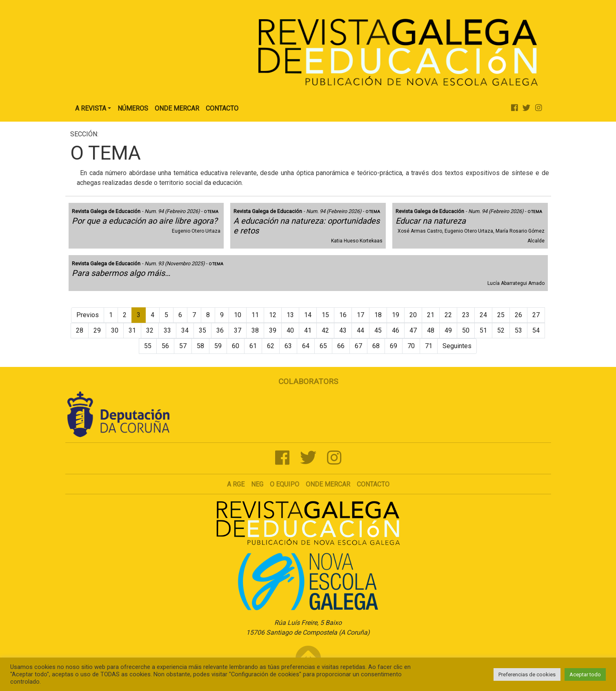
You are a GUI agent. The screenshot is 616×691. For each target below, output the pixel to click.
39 (273, 330)
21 (431, 315)
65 (323, 346)
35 (202, 330)
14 (308, 315)
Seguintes (457, 346)
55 (148, 346)
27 (536, 315)
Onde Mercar (177, 108)
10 (238, 315)
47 (413, 330)
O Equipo (285, 484)
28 (80, 330)
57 (183, 346)
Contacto (222, 108)
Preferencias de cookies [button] (527, 674)
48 (431, 330)
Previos (88, 315)
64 (306, 346)
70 (411, 346)
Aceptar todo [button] (585, 674)
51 (483, 330)
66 (341, 346)
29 (97, 330)
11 (255, 315)
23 (466, 315)
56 (165, 346)
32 (150, 330)
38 (255, 330)
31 (132, 330)
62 (271, 346)
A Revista (91, 108)
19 (396, 315)
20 (413, 315)
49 (448, 330)
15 (325, 315)
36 (220, 330)
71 (429, 346)
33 (167, 330)
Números (133, 108)
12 (273, 315)
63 (288, 346)
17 (360, 315)
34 (185, 330)
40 (290, 330)
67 (358, 346)
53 (518, 330)
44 (360, 330)
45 (378, 330)
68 (376, 346)
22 (448, 315)
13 (290, 315)
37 (238, 330)
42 (325, 330)
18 (378, 315)
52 (501, 330)
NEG (257, 484)
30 (115, 330)
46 (396, 330)
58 (200, 346)
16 (343, 315)
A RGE (236, 484)
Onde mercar (328, 484)
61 (253, 346)
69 (394, 346)
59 (218, 346)
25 (501, 315)
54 (536, 330)
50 (466, 330)
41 (308, 330)
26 (518, 315)
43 (343, 330)
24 (483, 315)
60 (236, 346)
